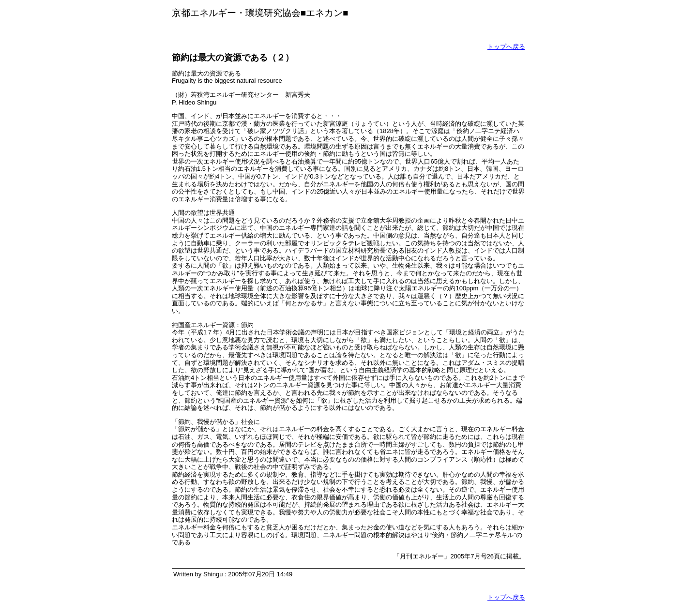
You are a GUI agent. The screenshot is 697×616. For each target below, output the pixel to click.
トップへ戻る (506, 47)
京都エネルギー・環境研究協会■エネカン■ (260, 13)
